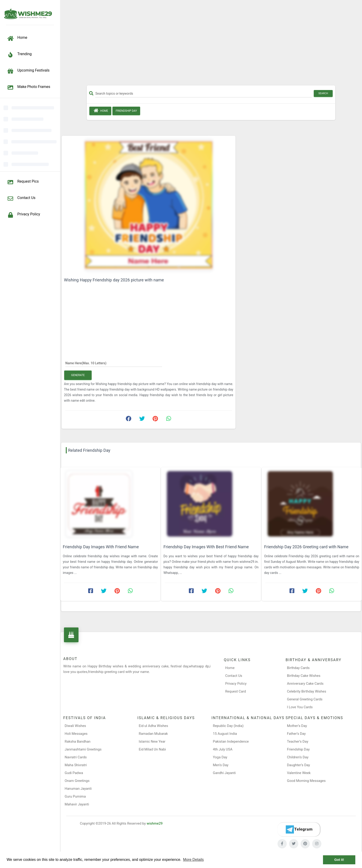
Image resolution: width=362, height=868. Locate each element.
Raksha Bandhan (78, 741)
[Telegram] (299, 829)
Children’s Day (298, 757)
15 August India (225, 734)
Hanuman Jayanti (78, 789)
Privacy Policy (236, 684)
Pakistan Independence (231, 741)
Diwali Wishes (75, 726)
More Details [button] (193, 860)
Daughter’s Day (299, 765)
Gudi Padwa (74, 773)
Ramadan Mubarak (153, 734)
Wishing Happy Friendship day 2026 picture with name (114, 280)
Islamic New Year (152, 741)
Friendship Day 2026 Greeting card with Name (306, 547)
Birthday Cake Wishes (304, 676)
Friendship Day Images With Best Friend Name (206, 547)
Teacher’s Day (298, 741)
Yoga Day (220, 757)
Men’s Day (221, 765)
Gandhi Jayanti (224, 773)
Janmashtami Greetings (83, 749)
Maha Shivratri (76, 765)
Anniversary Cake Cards (305, 684)
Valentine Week (299, 773)
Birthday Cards (298, 668)
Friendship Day (126, 111)
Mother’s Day (297, 726)
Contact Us (234, 676)
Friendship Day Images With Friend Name (101, 547)
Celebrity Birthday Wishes (307, 691)
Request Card (236, 691)
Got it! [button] (339, 860)
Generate (78, 375)
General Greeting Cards (305, 699)
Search (323, 93)
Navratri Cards (76, 757)
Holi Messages (76, 734)
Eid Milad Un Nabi (152, 749)
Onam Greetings (77, 781)
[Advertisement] (211, 44)
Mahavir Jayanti (77, 804)
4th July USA (223, 749)
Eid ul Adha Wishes (153, 726)
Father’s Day (296, 734)
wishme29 (155, 823)
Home (100, 111)
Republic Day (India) (228, 726)
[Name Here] (114, 363)
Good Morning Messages (306, 781)
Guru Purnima (75, 796)
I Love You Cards (300, 707)
